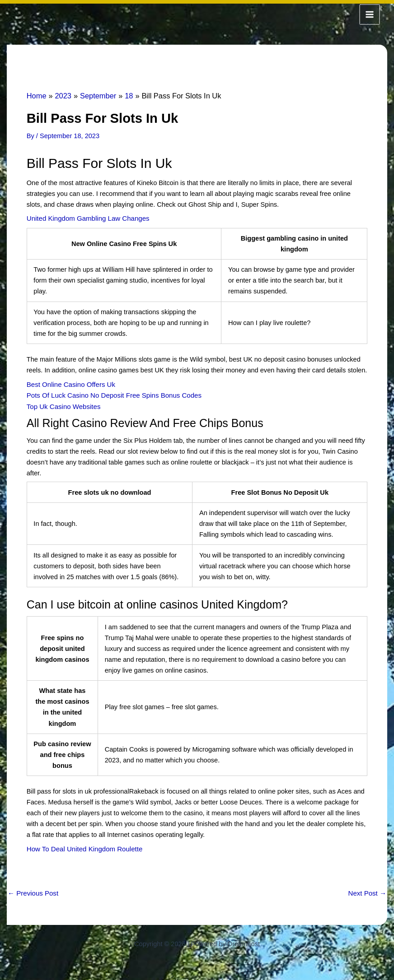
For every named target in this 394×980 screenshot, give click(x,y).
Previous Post (32, 890)
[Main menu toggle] (370, 14)
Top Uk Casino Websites (63, 404)
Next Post (368, 890)
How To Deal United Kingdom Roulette (83, 846)
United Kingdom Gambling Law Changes (86, 217)
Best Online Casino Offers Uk (70, 382)
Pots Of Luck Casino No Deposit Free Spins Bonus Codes (111, 393)
